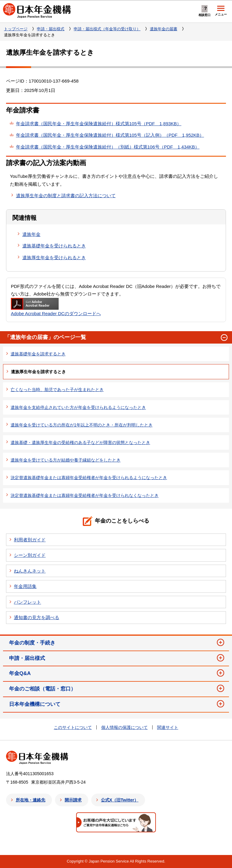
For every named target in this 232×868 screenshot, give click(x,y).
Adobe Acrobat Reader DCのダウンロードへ (56, 307)
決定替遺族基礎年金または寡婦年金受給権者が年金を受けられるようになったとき (89, 478)
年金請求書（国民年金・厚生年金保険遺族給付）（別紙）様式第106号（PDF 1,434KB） (108, 147)
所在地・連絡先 (31, 800)
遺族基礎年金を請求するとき (38, 354)
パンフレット (27, 602)
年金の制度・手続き (32, 643)
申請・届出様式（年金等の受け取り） (107, 29)
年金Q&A (20, 673)
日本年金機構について (35, 704)
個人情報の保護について (124, 727)
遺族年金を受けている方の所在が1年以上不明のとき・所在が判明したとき (82, 425)
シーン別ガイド (30, 555)
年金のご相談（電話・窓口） (42, 689)
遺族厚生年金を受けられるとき (54, 258)
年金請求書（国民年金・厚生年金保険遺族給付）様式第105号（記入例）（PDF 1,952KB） (110, 135)
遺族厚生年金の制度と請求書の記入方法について (66, 196)
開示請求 (73, 800)
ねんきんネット (30, 571)
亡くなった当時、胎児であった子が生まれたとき (57, 390)
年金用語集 (25, 586)
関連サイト (168, 727)
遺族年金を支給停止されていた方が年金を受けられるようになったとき (78, 407)
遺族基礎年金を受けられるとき (54, 246)
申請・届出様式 (51, 29)
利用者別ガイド (30, 540)
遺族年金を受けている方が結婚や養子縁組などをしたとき (66, 460)
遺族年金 (31, 234)
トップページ (16, 29)
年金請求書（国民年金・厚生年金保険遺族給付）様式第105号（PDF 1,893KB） (99, 124)
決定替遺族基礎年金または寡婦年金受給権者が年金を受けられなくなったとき (85, 495)
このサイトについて (73, 727)
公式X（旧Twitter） (120, 800)
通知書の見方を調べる (37, 617)
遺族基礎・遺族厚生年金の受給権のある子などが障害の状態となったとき (80, 442)
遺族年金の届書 (164, 29)
